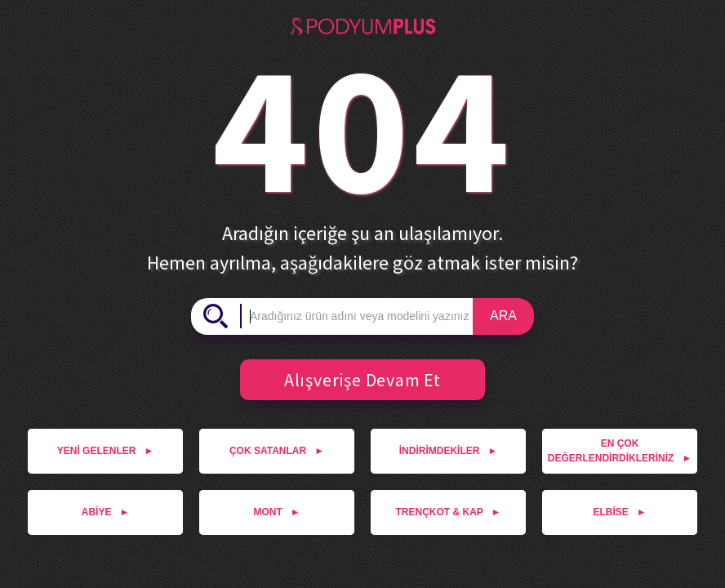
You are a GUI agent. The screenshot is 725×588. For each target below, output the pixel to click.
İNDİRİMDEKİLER (449, 451)
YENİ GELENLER (106, 451)
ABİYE (106, 512)
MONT (276, 512)
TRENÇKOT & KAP (449, 512)
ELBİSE (619, 512)
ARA (503, 316)
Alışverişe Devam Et (357, 380)
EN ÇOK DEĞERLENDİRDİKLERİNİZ (620, 451)
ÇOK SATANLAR (277, 451)
